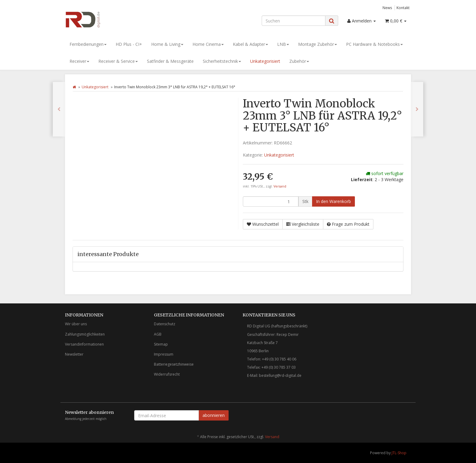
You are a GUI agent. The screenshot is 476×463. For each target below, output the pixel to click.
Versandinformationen (84, 344)
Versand (280, 186)
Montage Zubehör (318, 44)
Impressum (164, 354)
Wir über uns (76, 324)
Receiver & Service (118, 61)
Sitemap (161, 344)
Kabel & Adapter (250, 44)
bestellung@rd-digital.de (280, 375)
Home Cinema (208, 44)
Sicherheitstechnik (222, 61)
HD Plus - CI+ (129, 44)
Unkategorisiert (265, 61)
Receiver (79, 61)
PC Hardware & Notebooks (374, 44)
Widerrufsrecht (167, 374)
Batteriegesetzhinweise (174, 364)
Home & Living (167, 44)
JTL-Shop (399, 453)
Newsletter (74, 354)
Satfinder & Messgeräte (170, 61)
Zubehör (299, 61)
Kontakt (403, 8)
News (387, 8)
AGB (158, 334)
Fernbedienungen (88, 44)
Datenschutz (165, 324)
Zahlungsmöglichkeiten (85, 334)
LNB (283, 44)
